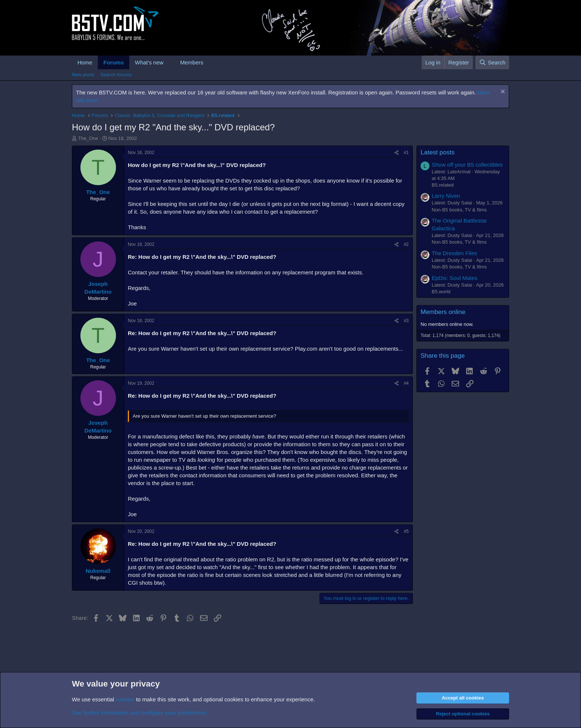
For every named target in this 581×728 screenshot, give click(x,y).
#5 (406, 531)
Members (192, 62)
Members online (443, 312)
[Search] (492, 62)
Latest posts (438, 152)
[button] (169, 62)
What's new (149, 62)
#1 (406, 153)
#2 (406, 244)
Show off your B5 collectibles (467, 165)
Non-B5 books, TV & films (459, 210)
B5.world (441, 292)
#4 (406, 383)
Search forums (116, 75)
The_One (88, 138)
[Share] (396, 153)
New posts (83, 75)
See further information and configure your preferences (139, 713)
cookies (125, 699)
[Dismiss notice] (502, 92)
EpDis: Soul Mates (454, 278)
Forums (114, 62)
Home (85, 62)
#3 (406, 321)
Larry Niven (446, 196)
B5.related (443, 185)
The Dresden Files (454, 253)
